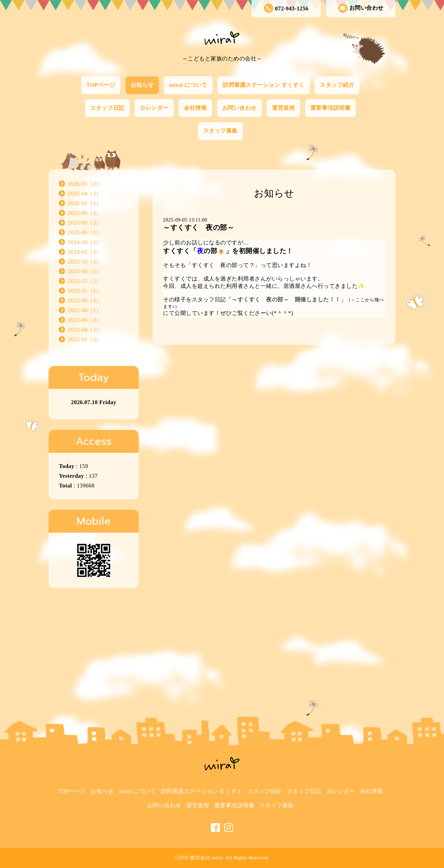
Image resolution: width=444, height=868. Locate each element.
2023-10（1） (85, 262)
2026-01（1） (85, 203)
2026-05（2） (85, 184)
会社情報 (195, 108)
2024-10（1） (85, 242)
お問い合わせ (361, 8)
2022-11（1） (85, 291)
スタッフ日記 (107, 108)
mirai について (188, 85)
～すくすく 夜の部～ (199, 227)
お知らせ (142, 85)
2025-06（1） (85, 232)
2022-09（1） (85, 301)
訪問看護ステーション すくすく (264, 85)
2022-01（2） (85, 339)
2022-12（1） (85, 281)
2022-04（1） (85, 330)
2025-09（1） (85, 213)
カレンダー (154, 108)
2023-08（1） (85, 271)
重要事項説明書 (331, 108)
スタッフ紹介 (337, 85)
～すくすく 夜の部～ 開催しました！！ (286, 299)
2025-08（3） (85, 223)
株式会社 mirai (206, 858)
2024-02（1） (85, 252)
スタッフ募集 (220, 131)
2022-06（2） (85, 320)
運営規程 (283, 108)
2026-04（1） (85, 194)
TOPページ (101, 85)
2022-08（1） (85, 310)
